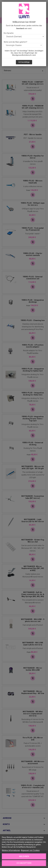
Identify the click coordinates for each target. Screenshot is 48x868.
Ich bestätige (24, 62)
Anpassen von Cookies (30, 850)
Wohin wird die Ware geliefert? (15, 42)
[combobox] (23, 45)
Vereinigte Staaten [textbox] (14, 45)
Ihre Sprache (9, 33)
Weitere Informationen (11, 850)
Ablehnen (24, 856)
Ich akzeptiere (24, 863)
